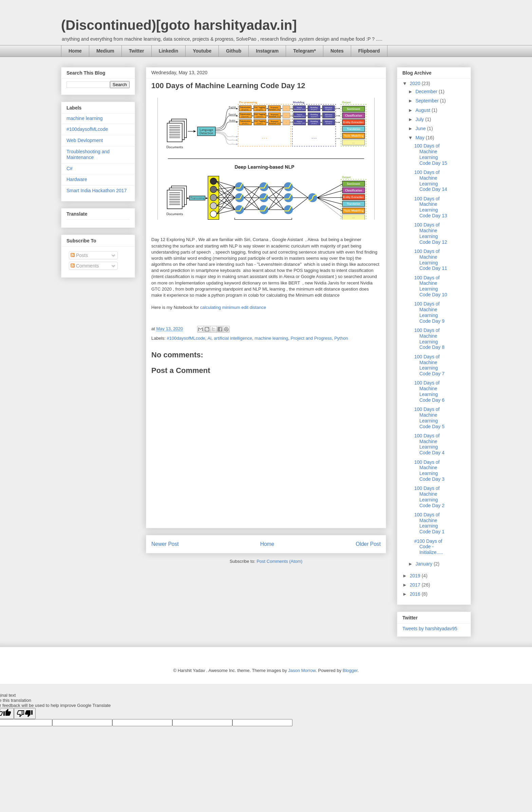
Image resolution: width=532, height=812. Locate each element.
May (420, 138)
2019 (416, 576)
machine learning (271, 338)
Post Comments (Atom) (279, 561)
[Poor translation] (25, 714)
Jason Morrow (302, 670)
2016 (416, 594)
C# (70, 169)
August (423, 110)
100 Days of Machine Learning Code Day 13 (431, 207)
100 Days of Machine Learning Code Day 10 (431, 286)
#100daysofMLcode (186, 338)
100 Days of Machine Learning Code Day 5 (429, 418)
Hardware (77, 179)
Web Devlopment (85, 140)
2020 (416, 83)
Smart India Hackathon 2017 (97, 191)
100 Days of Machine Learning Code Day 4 (429, 444)
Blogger (350, 670)
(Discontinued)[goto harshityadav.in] (179, 25)
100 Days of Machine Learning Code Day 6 (429, 391)
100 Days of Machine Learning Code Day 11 (431, 260)
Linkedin (169, 51)
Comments (85, 266)
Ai (210, 338)
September (427, 101)
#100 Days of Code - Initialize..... (429, 547)
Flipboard (369, 51)
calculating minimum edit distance (234, 307)
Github (234, 51)
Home (75, 51)
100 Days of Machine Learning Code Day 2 (429, 497)
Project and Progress (311, 338)
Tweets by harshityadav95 (430, 629)
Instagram (267, 51)
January (424, 564)
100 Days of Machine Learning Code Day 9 (429, 312)
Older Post (368, 544)
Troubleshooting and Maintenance (88, 154)
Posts (79, 255)
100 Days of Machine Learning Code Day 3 (429, 471)
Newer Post (165, 544)
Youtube (202, 51)
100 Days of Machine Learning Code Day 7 (429, 365)
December (427, 92)
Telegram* (305, 51)
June (421, 128)
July (420, 119)
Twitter (137, 51)
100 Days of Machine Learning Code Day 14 (431, 181)
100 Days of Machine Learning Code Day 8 (429, 339)
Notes (337, 51)
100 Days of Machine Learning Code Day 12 (431, 233)
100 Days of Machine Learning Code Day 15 (431, 154)
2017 (416, 585)
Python (341, 338)
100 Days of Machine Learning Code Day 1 (429, 523)
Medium (105, 51)
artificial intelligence (233, 338)
